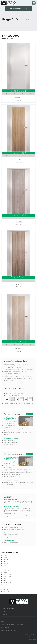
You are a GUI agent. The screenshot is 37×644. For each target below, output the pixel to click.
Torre (4, 561)
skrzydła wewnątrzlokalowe (13, 624)
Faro (4, 587)
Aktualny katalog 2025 (18, 8)
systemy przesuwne (9, 631)
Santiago (5, 559)
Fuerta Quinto (7, 576)
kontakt (5, 621)
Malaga (5, 564)
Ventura (5, 578)
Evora (4, 572)
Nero (4, 555)
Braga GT (5, 568)
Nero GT (5, 557)
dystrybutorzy (7, 618)
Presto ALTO (6, 583)
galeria (4, 615)
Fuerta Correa (7, 574)
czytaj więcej (30, 414)
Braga (4, 566)
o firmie (4, 612)
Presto (4, 581)
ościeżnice (5, 627)
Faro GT (5, 589)
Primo (4, 585)
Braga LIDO (6, 570)
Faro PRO (5, 591)
